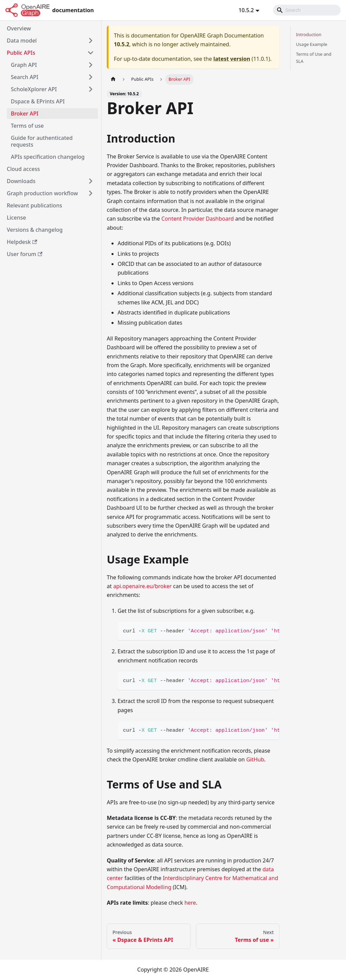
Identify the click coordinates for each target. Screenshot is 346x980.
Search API (25, 77)
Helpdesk (22, 242)
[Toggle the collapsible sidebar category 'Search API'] (91, 77)
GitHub (255, 759)
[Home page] (113, 79)
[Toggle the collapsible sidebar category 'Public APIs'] (91, 53)
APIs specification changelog (48, 157)
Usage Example (312, 44)
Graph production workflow (42, 193)
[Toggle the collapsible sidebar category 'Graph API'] (91, 65)
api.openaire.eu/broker (142, 586)
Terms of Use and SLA (314, 58)
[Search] (307, 10)
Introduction (309, 34)
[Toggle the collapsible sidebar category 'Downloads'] (91, 181)
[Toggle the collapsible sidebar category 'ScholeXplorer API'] (91, 89)
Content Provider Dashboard (197, 219)
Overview (19, 28)
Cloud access (23, 169)
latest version (232, 59)
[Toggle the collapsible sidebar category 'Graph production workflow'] (91, 193)
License (16, 218)
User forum (24, 254)
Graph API (24, 65)
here (190, 903)
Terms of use (27, 126)
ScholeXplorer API (34, 89)
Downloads (21, 181)
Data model (22, 41)
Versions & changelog (35, 230)
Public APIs (21, 53)
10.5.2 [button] (246, 10)
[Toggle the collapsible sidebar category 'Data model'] (91, 41)
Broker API (25, 114)
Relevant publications (34, 205)
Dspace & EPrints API (38, 101)
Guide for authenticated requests (42, 141)
